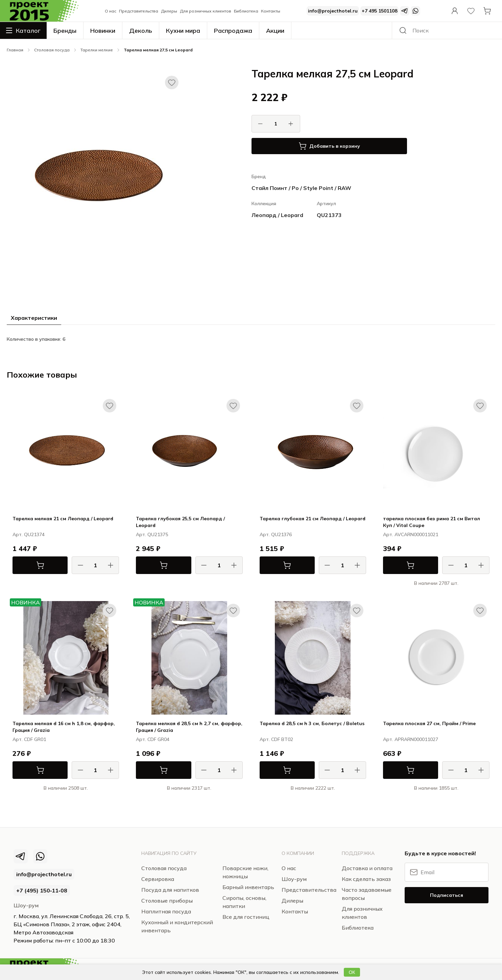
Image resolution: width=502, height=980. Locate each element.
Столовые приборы (167, 901)
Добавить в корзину (329, 146)
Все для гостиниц (246, 917)
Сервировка (158, 879)
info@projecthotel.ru (333, 11)
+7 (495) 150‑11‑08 (42, 890)
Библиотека (246, 11)
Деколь (141, 31)
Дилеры (169, 11)
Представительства (139, 11)
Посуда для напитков (170, 890)
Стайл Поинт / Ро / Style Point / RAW (301, 188)
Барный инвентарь (248, 887)
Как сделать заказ (366, 879)
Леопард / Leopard (277, 215)
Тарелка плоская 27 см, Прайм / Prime (429, 723)
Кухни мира (183, 31)
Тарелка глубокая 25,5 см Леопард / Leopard (180, 522)
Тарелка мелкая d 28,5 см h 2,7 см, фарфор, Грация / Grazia (189, 727)
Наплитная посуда (166, 911)
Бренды (65, 31)
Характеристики (34, 318)
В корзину (28, 565)
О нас (111, 11)
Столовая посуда (52, 50)
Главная (15, 50)
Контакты (271, 11)
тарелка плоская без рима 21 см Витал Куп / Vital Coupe (432, 522)
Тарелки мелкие (97, 50)
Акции (275, 31)
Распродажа (233, 31)
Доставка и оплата (367, 868)
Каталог (23, 30)
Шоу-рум (26, 905)
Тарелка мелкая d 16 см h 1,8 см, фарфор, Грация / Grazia (64, 727)
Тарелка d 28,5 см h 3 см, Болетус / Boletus (312, 723)
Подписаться (447, 895)
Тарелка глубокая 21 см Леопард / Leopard (313, 519)
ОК (352, 972)
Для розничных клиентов (206, 11)
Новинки (103, 31)
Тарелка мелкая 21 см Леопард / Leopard (63, 519)
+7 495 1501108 (379, 11)
